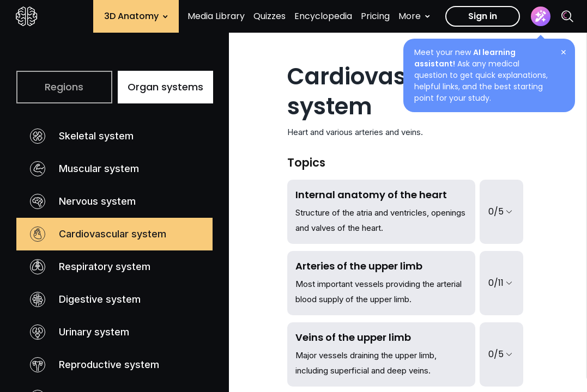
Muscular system (84, 169)
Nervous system (83, 201)
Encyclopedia (323, 16)
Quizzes (270, 16)
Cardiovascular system (98, 234)
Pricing (375, 16)
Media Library (216, 16)
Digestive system (85, 299)
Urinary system (80, 332)
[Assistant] (541, 16)
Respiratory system (90, 267)
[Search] (567, 16)
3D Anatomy (136, 16)
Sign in (483, 16)
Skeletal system (82, 136)
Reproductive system (95, 365)
